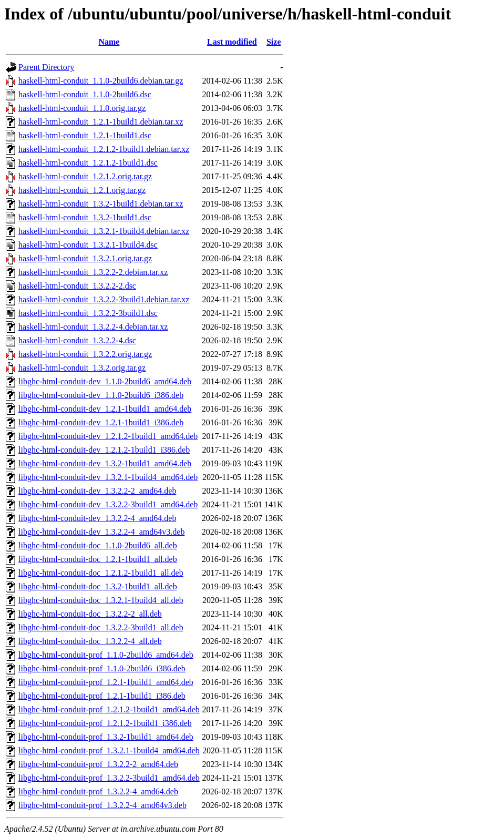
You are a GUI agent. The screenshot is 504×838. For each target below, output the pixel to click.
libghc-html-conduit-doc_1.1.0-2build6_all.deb (98, 545)
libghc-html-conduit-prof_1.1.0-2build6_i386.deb (102, 668)
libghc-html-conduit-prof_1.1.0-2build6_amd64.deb (106, 655)
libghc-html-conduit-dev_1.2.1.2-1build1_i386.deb (104, 450)
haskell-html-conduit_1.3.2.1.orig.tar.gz (85, 258)
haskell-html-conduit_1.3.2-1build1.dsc (85, 217)
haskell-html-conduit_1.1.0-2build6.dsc (85, 94)
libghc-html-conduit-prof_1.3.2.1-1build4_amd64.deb (109, 750)
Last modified (232, 42)
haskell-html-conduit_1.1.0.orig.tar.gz (82, 108)
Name (109, 42)
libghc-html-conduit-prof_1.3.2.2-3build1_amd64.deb (109, 778)
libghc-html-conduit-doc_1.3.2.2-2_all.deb (90, 614)
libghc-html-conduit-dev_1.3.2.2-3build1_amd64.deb (108, 504)
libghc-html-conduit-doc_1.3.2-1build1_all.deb (98, 586)
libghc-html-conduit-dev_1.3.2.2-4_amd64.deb (97, 518)
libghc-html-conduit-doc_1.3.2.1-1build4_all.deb (101, 600)
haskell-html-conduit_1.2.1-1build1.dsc (85, 135)
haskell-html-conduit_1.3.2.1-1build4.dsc (88, 245)
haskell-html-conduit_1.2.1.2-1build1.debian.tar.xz (104, 149)
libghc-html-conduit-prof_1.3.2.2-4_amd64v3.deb (102, 805)
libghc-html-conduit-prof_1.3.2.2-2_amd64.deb (98, 764)
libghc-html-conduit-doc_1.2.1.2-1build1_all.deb (101, 573)
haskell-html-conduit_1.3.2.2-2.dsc (77, 286)
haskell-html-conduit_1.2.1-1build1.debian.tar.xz (101, 122)
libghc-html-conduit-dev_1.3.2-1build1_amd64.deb (105, 463)
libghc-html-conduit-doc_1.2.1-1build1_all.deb (98, 559)
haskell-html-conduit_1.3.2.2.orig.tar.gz (85, 354)
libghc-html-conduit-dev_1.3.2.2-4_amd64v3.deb (101, 532)
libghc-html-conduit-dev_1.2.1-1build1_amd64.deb (105, 409)
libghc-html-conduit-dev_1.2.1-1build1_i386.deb (101, 422)
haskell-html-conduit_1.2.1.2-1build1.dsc (88, 163)
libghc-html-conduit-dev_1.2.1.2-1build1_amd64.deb (108, 436)
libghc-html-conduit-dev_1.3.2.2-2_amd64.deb (97, 491)
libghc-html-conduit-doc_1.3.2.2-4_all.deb (90, 641)
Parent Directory (46, 67)
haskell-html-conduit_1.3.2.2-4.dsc (77, 340)
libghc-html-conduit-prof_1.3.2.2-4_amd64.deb (98, 791)
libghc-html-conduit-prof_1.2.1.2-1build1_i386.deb (105, 723)
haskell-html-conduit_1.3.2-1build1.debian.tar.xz (101, 204)
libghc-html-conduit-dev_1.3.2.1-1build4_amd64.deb (108, 477)
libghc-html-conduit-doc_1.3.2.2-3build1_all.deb (101, 627)
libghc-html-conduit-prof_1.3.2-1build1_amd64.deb (106, 737)
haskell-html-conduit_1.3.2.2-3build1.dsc (88, 313)
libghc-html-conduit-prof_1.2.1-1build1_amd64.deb (106, 682)
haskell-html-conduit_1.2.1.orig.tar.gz (82, 190)
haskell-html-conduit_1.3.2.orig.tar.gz (82, 368)
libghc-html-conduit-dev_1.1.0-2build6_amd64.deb (105, 381)
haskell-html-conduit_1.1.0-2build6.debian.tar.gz (101, 81)
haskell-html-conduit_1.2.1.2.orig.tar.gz (85, 176)
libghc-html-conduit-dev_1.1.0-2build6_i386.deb (101, 395)
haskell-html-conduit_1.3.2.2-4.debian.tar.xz (93, 327)
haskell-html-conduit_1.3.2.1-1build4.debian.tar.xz (104, 231)
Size (274, 42)
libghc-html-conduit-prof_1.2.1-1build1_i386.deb (102, 696)
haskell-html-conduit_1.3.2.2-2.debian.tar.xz (93, 272)
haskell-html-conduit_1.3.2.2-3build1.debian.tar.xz (104, 299)
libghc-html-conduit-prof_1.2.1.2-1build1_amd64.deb (109, 709)
